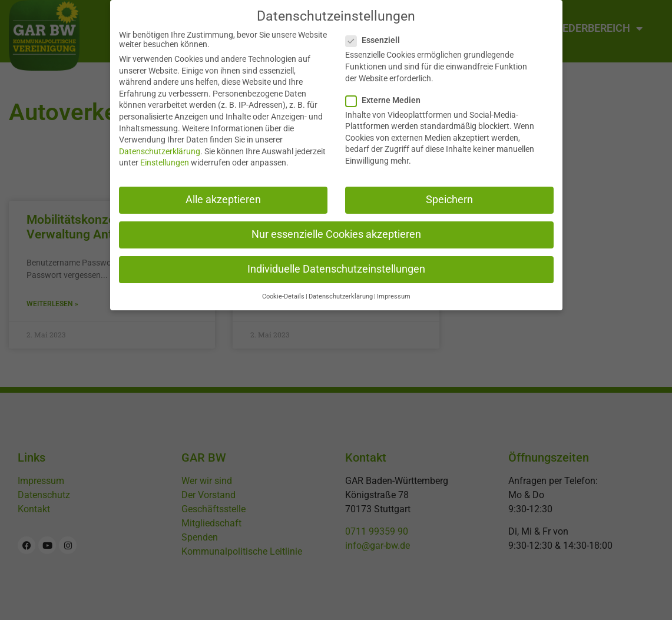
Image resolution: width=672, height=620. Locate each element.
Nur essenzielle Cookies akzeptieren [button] (336, 228)
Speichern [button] (449, 193)
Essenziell (376, 34)
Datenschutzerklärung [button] (341, 291)
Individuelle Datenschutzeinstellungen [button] (336, 263)
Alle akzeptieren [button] (223, 193)
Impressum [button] (394, 291)
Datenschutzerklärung (160, 145)
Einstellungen (165, 157)
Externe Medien (387, 94)
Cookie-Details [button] (283, 291)
